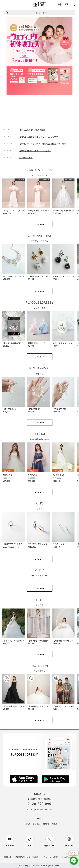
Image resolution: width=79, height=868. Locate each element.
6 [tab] (45, 100)
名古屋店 (37, 824)
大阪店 (54, 824)
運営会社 (8, 857)
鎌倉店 (46, 824)
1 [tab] (34, 100)
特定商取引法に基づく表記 (27, 857)
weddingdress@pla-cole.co (39, 809)
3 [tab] (39, 100)
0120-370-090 (40, 804)
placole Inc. (38, 865)
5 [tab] (43, 100)
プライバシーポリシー (51, 857)
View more (40, 224)
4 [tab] (41, 100)
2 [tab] (36, 100)
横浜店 (27, 824)
